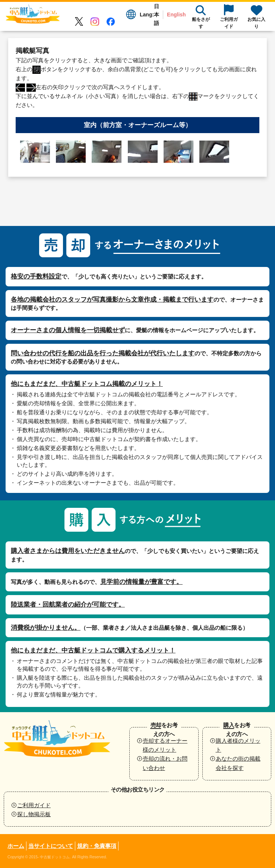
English (176, 15)
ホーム (16, 846)
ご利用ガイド (34, 805)
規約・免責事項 (97, 846)
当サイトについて (51, 846)
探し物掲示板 (34, 814)
